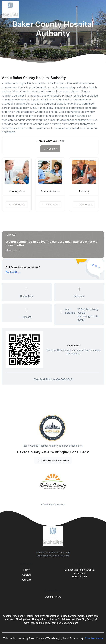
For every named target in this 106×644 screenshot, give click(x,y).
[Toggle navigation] (101, 10)
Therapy (84, 192)
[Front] (11, 10)
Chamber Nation (94, 638)
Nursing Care (17, 192)
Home (26, 570)
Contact (26, 580)
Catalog (27, 575)
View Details (17, 204)
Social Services (50, 192)
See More (50, 149)
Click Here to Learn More (53, 461)
